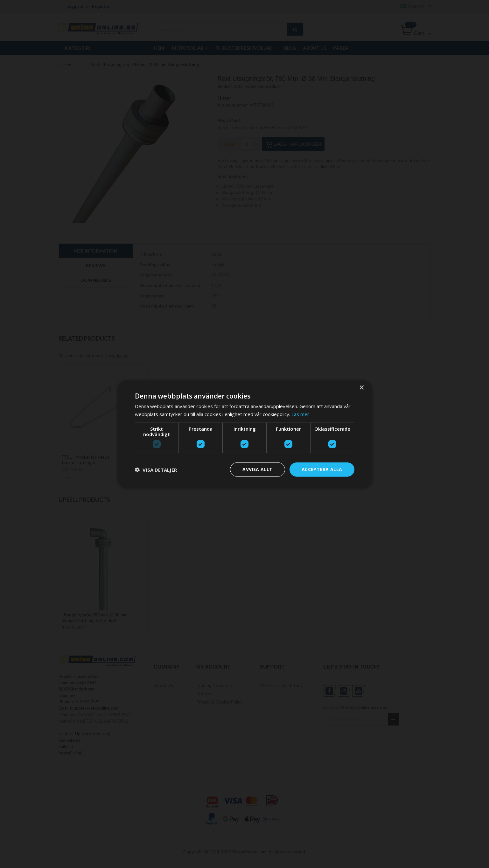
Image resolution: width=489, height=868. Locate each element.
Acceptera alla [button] (322, 469)
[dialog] (245, 434)
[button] (156, 469)
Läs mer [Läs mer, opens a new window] (300, 414)
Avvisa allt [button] (257, 469)
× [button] (362, 388)
